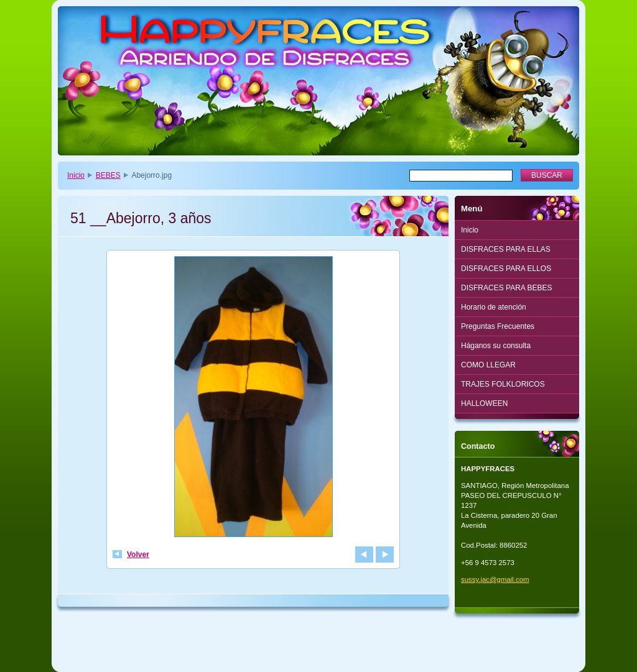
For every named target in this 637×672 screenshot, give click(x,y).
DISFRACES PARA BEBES (507, 288)
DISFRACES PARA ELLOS (506, 269)
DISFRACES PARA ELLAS (506, 249)
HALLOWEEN (484, 403)
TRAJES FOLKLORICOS (503, 384)
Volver (138, 555)
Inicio (76, 175)
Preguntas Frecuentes (498, 326)
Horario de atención (494, 307)
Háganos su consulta (496, 346)
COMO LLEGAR (488, 365)
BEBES (108, 175)
